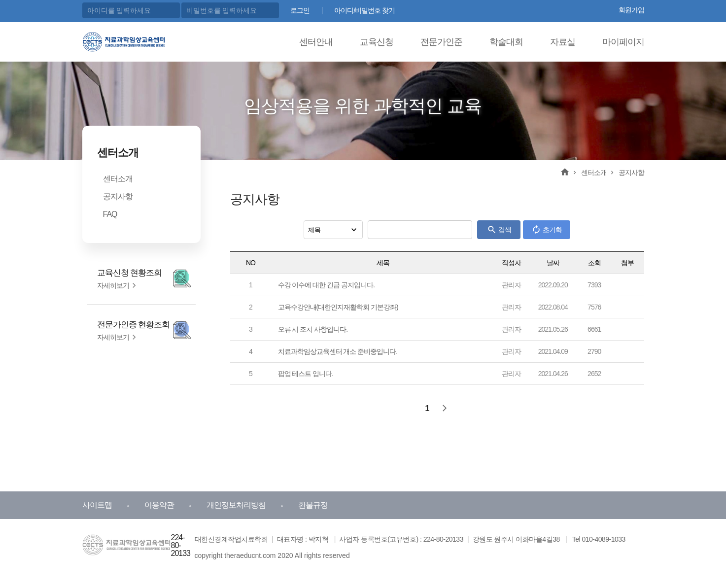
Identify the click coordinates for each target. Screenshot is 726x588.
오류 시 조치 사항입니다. (313, 329)
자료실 (563, 42)
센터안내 (316, 42)
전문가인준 (441, 42)
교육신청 (377, 42)
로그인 (300, 10)
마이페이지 (623, 42)
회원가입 (631, 10)
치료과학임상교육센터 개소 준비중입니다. (338, 351)
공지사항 (118, 196)
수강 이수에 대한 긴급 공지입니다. (326, 285)
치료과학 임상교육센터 (122, 40)
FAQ (110, 214)
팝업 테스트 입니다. (306, 374)
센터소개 (118, 179)
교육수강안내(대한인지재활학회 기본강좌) (338, 307)
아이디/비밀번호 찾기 (364, 10)
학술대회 (506, 42)
